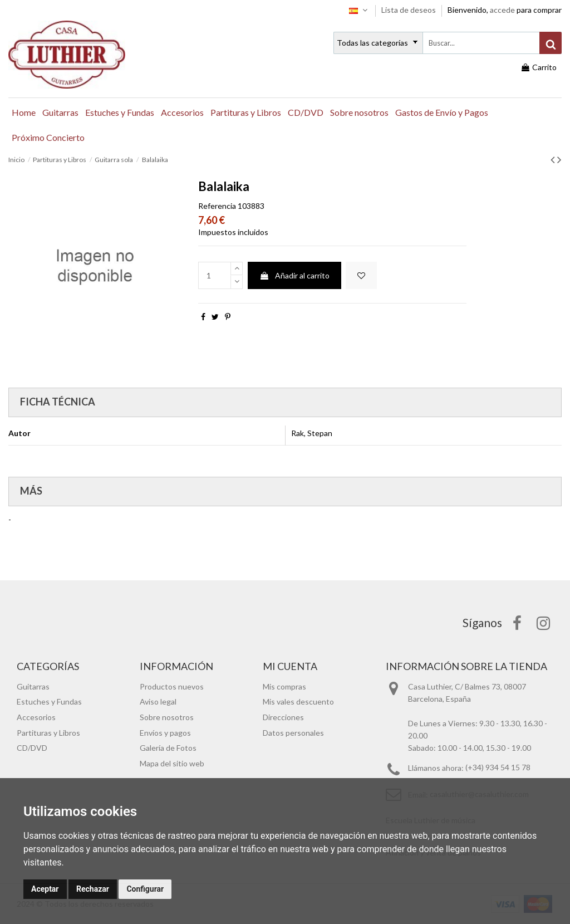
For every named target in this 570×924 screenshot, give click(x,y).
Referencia (217, 206)
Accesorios (36, 717)
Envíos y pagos (165, 733)
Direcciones (283, 717)
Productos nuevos (172, 686)
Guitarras (33, 686)
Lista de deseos (409, 10)
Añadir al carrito (294, 275)
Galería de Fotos (168, 748)
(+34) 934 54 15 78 (498, 768)
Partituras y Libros (48, 733)
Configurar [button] (145, 889)
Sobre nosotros (167, 717)
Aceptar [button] (45, 889)
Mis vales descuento (298, 701)
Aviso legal (158, 701)
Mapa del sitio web (172, 763)
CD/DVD (32, 748)
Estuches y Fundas (49, 701)
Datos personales (293, 733)
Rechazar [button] (93, 889)
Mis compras (284, 686)
